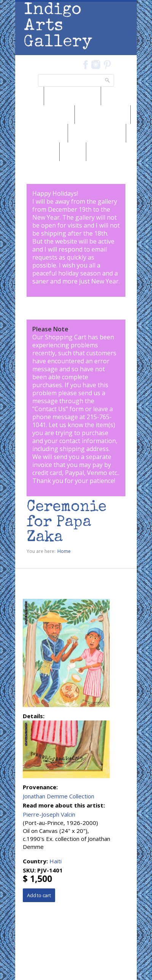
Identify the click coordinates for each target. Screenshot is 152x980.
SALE (73, 152)
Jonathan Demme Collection (59, 796)
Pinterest (107, 65)
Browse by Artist (41, 133)
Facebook (85, 65)
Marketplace (37, 152)
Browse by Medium (45, 114)
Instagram (96, 65)
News (30, 96)
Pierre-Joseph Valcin (49, 814)
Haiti (55, 861)
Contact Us (50, 409)
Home (64, 551)
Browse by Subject (97, 133)
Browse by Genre (103, 114)
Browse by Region (72, 96)
